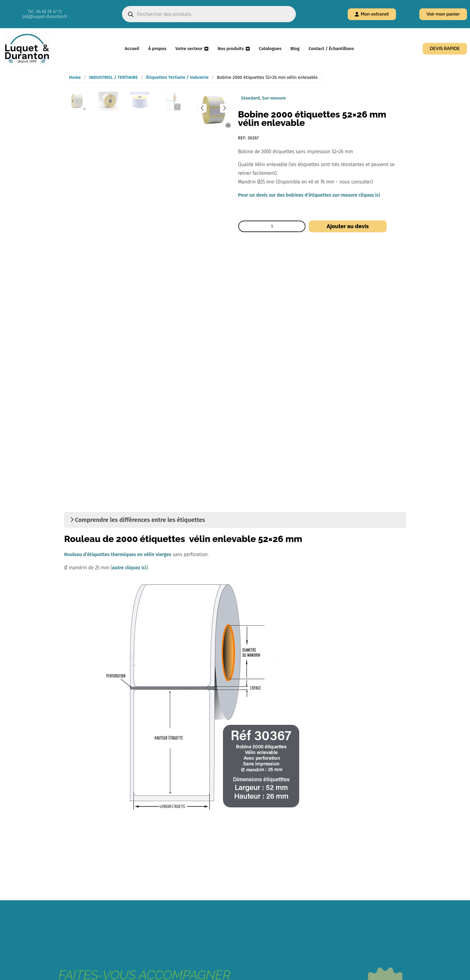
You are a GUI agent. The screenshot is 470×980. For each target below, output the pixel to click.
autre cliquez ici (129, 568)
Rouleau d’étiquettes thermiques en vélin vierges (118, 554)
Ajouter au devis (348, 226)
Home (75, 77)
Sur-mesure (274, 98)
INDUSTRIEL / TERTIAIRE (114, 77)
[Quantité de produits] (272, 226)
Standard (250, 98)
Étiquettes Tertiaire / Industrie (177, 77)
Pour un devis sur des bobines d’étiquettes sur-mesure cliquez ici (309, 195)
